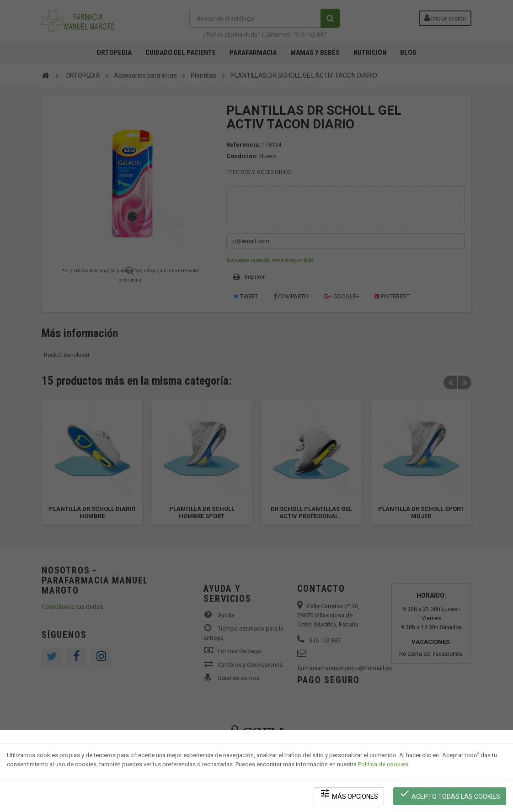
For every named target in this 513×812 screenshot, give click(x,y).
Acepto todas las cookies (450, 794)
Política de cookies (383, 764)
